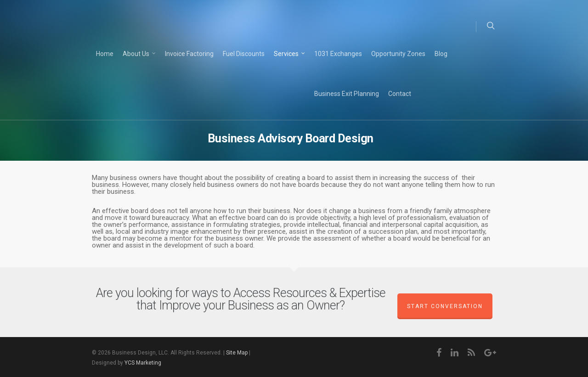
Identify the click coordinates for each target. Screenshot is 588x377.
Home (105, 54)
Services (290, 54)
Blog (441, 54)
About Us (140, 54)
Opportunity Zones (398, 54)
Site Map (237, 353)
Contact (400, 94)
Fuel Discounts (244, 54)
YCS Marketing (143, 363)
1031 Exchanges (338, 54)
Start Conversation (445, 306)
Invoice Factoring (189, 54)
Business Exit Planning (347, 94)
